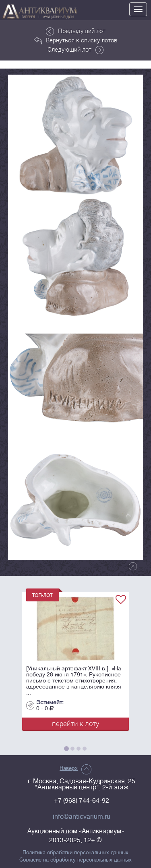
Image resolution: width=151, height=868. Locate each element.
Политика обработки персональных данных (75, 853)
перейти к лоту (75, 723)
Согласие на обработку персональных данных (75, 860)
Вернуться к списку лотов (75, 40)
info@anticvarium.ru (82, 817)
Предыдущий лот (76, 31)
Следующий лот (75, 50)
